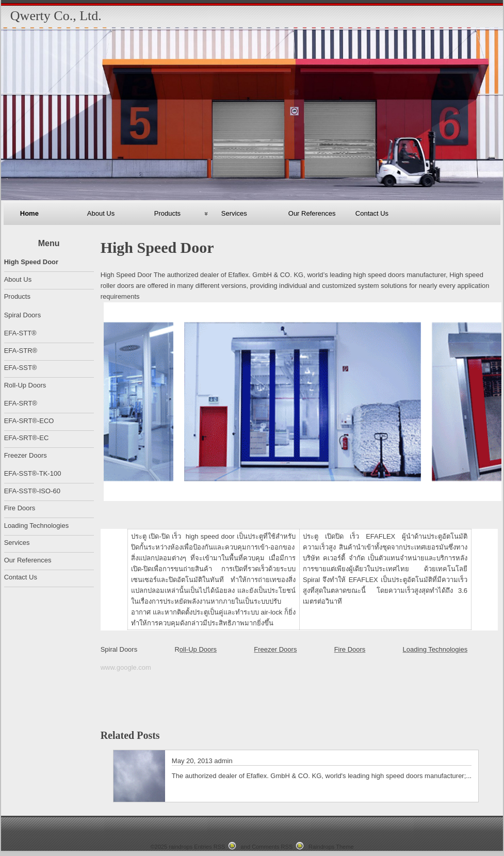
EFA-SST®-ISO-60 (32, 491)
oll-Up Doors (198, 649)
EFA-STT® (20, 333)
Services (234, 213)
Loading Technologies (435, 649)
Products (167, 213)
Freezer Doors (275, 649)
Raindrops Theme (331, 847)
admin (223, 761)
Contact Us (372, 213)
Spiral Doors (119, 649)
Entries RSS (209, 847)
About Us (101, 213)
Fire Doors (350, 649)
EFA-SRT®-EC (27, 438)
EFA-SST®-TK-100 (33, 473)
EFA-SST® (21, 368)
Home (29, 213)
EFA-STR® (21, 351)
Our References (312, 213)
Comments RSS (272, 847)
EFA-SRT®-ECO (29, 421)
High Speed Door (31, 262)
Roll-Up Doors (25, 385)
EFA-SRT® (21, 403)
